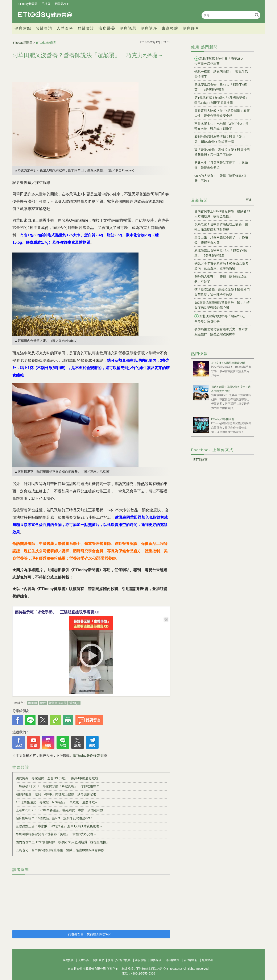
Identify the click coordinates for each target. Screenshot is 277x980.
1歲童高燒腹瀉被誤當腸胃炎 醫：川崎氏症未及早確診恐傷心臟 (222, 305)
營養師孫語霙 (58, 703)
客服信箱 (140, 960)
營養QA (74, 703)
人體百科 (65, 28)
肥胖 (43, 703)
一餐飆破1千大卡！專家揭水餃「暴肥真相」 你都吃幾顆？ (58, 786)
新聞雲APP (62, 4)
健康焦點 (23, 28)
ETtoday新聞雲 (28, 4)
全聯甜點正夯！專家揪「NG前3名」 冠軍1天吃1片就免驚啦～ (59, 826)
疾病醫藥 (107, 28)
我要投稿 (68, 960)
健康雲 (45, 15)
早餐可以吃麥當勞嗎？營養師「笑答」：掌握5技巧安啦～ (56, 834)
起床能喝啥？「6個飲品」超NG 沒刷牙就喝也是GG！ (55, 818)
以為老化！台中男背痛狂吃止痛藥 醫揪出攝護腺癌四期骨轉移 (60, 850)
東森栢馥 (170, 28)
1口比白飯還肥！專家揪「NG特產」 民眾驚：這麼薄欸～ (57, 802)
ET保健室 (200, 460)
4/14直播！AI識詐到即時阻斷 (228, 363)
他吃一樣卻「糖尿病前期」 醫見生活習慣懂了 (221, 74)
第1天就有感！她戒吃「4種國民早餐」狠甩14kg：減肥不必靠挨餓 (221, 100)
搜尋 (257, 15)
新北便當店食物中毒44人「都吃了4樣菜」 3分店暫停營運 (221, 87)
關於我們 (99, 960)
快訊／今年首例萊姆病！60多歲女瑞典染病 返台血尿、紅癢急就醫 (221, 266)
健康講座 (149, 28)
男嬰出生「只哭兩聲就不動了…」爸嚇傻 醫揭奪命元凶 (221, 165)
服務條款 (156, 960)
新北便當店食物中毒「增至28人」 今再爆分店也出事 (222, 61)
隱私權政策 (172, 960)
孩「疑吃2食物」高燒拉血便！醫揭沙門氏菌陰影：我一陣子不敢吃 (222, 152)
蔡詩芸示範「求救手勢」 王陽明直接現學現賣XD (57, 612)
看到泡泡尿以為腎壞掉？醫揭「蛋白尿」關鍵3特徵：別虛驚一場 (220, 139)
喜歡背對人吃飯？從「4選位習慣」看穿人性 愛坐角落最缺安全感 (222, 113)
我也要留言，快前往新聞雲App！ (91, 934)
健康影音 (191, 28)
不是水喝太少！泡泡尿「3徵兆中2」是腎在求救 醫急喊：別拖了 (221, 126)
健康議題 (128, 28)
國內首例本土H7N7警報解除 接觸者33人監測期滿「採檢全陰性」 (63, 842)
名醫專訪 (44, 28)
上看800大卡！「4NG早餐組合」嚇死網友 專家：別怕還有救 (59, 810)
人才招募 (83, 960)
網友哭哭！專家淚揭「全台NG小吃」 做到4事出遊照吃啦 (57, 778)
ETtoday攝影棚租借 (222, 419)
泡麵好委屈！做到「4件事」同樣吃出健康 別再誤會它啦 (56, 794)
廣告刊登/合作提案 (119, 960)
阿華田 (33, 703)
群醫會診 (86, 28)
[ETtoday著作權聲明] (88, 756)
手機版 (46, 4)
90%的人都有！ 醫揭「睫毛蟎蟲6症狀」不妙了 (220, 178)
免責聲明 (207, 960)
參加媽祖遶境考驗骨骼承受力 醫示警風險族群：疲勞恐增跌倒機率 (221, 332)
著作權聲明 (191, 960)
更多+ (250, 200)
